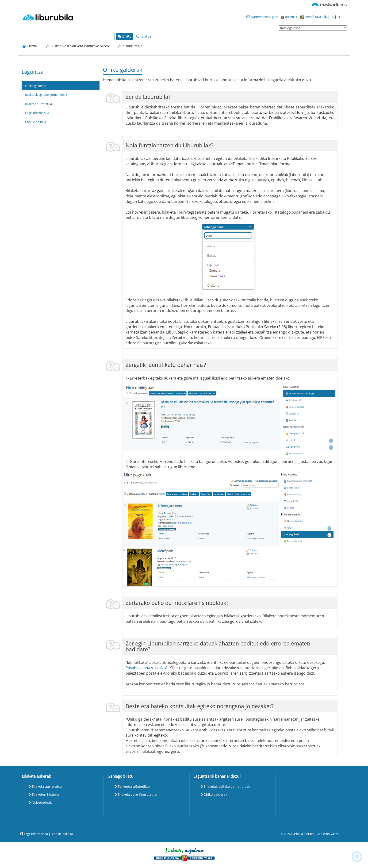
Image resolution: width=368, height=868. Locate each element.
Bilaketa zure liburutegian (138, 794)
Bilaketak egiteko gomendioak (46, 95)
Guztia (32, 46)
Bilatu (125, 36)
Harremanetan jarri (262, 17)
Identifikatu (310, 17)
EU (326, 17)
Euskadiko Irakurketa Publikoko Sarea (80, 46)
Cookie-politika (36, 122)
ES (333, 17)
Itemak (289, 17)
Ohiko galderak (36, 86)
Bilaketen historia (45, 794)
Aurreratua (143, 36)
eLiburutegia (132, 46)
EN (339, 17)
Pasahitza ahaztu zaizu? (147, 668)
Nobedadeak (42, 802)
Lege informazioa (37, 113)
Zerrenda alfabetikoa (134, 786)
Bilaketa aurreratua (38, 104)
